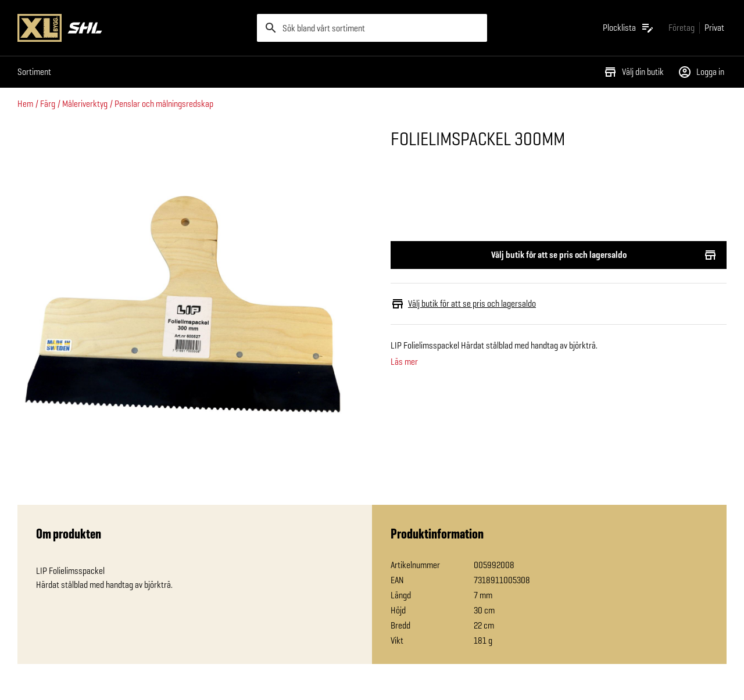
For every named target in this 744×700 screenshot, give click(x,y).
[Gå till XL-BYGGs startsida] (133, 28)
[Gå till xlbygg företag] (682, 28)
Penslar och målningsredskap (164, 104)
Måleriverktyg (85, 104)
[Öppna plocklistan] (629, 28)
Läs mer (404, 362)
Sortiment (34, 72)
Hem (25, 104)
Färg (48, 104)
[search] (372, 28)
